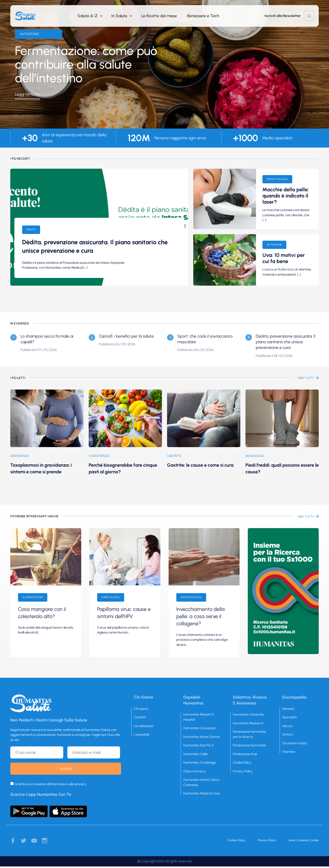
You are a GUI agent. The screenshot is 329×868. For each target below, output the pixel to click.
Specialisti (289, 717)
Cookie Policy (242, 762)
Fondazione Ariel (245, 754)
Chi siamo (141, 709)
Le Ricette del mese (159, 16)
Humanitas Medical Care (202, 793)
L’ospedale (142, 734)
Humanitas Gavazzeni (200, 728)
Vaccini (287, 726)
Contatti (140, 717)
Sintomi (288, 734)
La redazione (144, 726)
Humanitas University (248, 714)
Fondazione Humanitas (250, 745)
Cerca (309, 16)
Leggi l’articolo (28, 94)
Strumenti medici (295, 743)
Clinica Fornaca (194, 771)
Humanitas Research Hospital (199, 717)
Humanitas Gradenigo (200, 762)
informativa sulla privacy (68, 784)
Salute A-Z (88, 16)
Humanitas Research (248, 723)
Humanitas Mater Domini (202, 737)
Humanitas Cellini (196, 754)
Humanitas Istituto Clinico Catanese (201, 782)
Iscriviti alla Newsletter (283, 16)
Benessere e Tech (203, 16)
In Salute (119, 16)
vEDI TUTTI (305, 378)
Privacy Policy (243, 771)
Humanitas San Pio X (199, 745)
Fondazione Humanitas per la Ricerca (250, 734)
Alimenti (288, 709)
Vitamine (289, 752)
